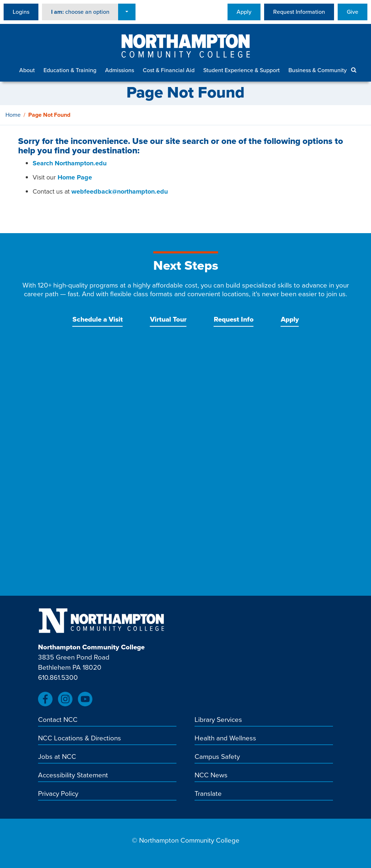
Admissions (120, 70)
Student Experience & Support (241, 70)
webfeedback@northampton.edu (120, 191)
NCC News (211, 776)
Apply (244, 12)
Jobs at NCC (57, 757)
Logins (21, 12)
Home (13, 115)
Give (353, 12)
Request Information (299, 12)
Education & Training (70, 70)
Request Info (234, 319)
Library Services (218, 720)
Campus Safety (217, 757)
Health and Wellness (225, 739)
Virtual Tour (168, 319)
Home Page (75, 177)
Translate (208, 794)
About (27, 70)
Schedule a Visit (98, 319)
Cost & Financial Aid (169, 70)
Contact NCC (58, 720)
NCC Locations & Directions (80, 739)
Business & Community (318, 70)
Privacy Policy (58, 794)
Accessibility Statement (73, 776)
